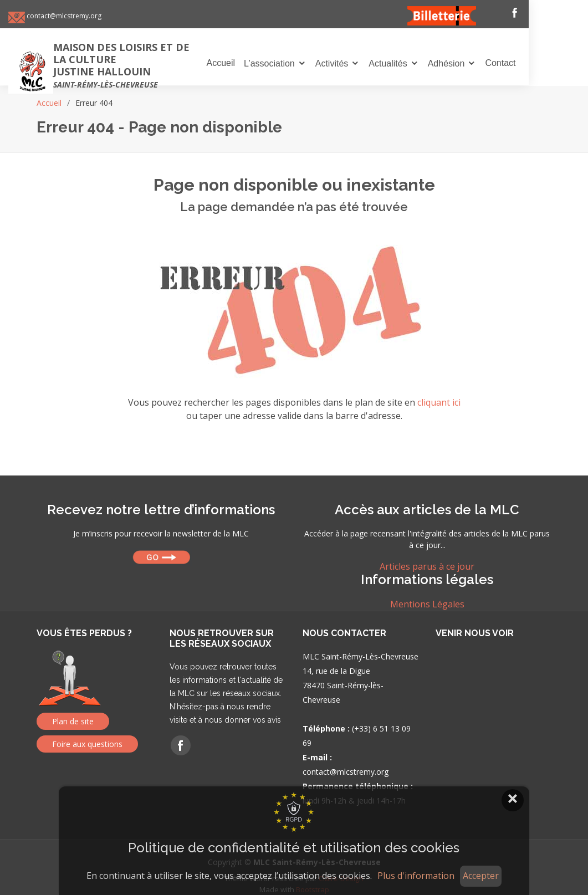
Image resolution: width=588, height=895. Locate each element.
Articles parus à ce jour (427, 566)
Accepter (481, 876)
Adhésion (478, 64)
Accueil (252, 63)
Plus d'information (416, 876)
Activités (364, 64)
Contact (532, 63)
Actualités (419, 64)
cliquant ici (439, 402)
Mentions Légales (427, 604)
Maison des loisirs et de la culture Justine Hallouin (150, 66)
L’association (301, 64)
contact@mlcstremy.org (91, 16)
